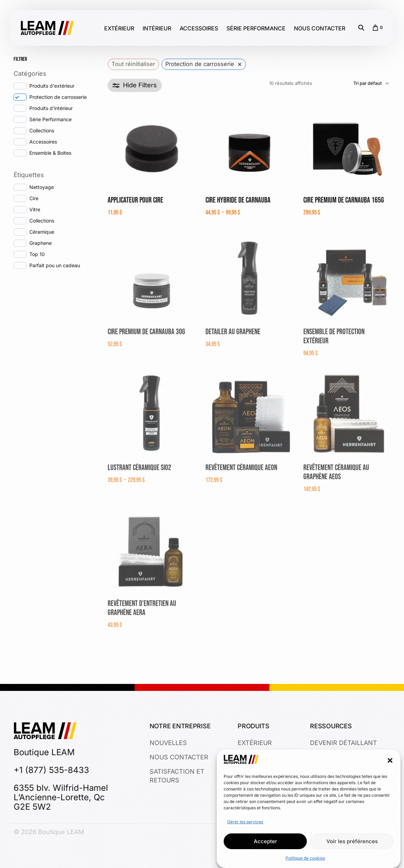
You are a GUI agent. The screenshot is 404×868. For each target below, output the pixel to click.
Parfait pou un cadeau (55, 265)
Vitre (35, 209)
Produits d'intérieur (51, 108)
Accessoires (43, 142)
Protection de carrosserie (58, 97)
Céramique (42, 232)
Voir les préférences (352, 841)
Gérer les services (245, 822)
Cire (34, 198)
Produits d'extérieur (52, 86)
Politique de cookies (305, 858)
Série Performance (51, 119)
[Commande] (351, 85)
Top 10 (37, 254)
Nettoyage (42, 187)
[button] (390, 761)
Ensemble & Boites (50, 153)
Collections (42, 130)
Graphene (41, 243)
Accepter (265, 841)
